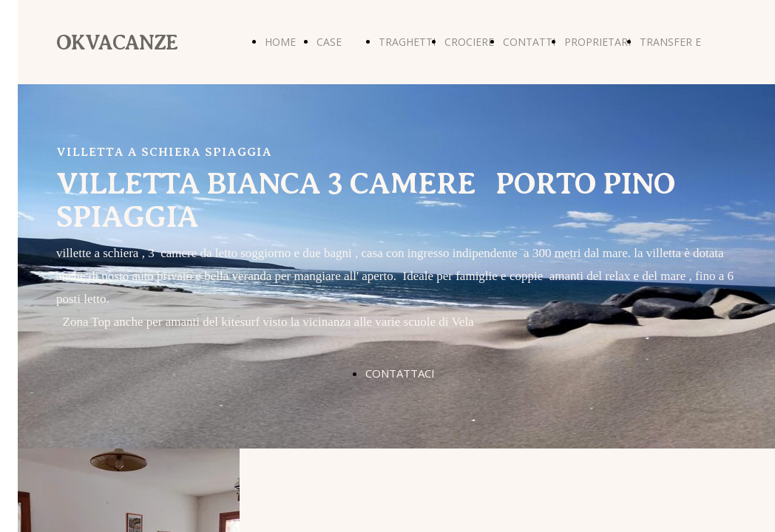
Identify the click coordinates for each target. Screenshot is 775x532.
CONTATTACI (400, 373)
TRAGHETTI (407, 42)
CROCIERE (469, 42)
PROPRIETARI (598, 42)
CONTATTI (529, 42)
